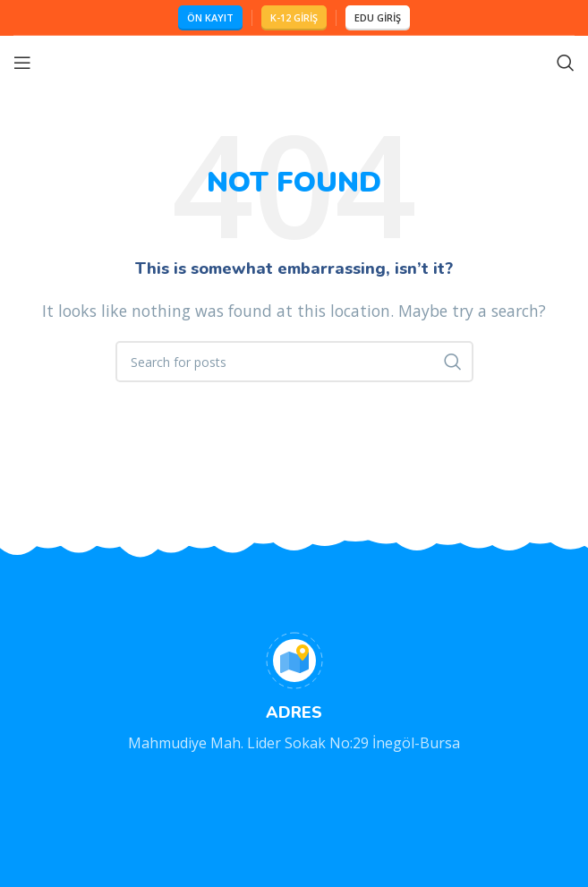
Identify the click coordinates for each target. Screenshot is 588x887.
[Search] (566, 63)
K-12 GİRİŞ (294, 17)
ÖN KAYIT (210, 17)
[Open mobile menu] (22, 63)
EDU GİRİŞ (378, 17)
